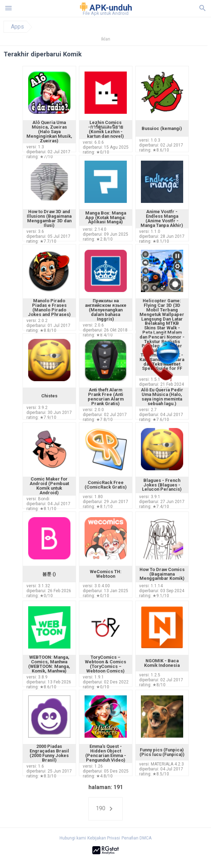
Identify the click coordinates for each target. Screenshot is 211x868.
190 (105, 809)
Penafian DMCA (136, 838)
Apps (17, 27)
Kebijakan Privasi (104, 838)
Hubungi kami (73, 838)
